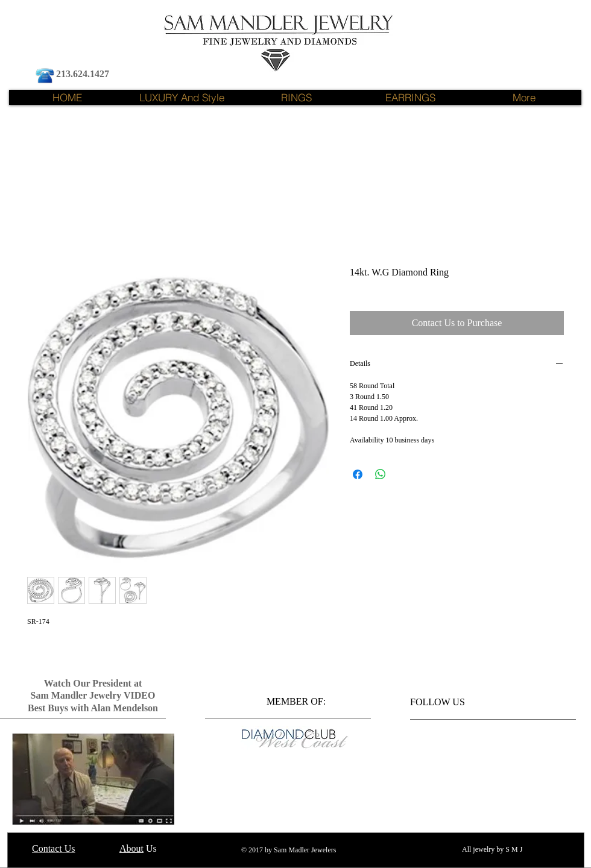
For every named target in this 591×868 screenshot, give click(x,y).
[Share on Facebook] (358, 474)
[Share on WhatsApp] (381, 474)
